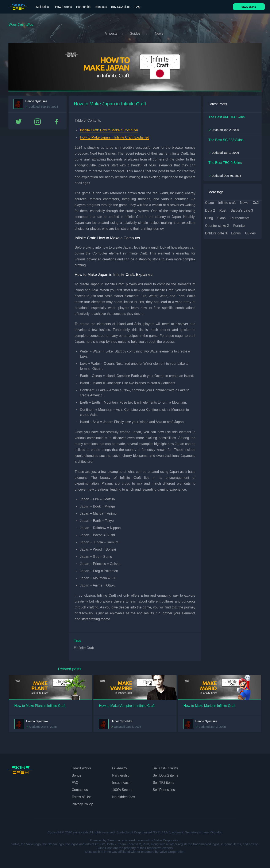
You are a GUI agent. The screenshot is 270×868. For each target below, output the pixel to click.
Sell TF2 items (163, 782)
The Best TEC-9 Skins (225, 162)
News (160, 33)
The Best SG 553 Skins (226, 139)
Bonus (76, 774)
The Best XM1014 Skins (227, 116)
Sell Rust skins (164, 789)
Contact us (80, 789)
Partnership (84, 7)
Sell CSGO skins (165, 767)
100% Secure (122, 789)
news (244, 202)
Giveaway (120, 767)
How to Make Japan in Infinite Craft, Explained (115, 136)
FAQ (138, 7)
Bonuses (101, 7)
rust (223, 209)
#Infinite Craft (84, 647)
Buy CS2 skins (121, 7)
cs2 (256, 202)
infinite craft (227, 202)
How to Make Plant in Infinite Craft (40, 705)
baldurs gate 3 (216, 232)
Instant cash (121, 782)
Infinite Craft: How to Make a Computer (109, 129)
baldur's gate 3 (242, 209)
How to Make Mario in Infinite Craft (209, 705)
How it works (63, 7)
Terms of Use (82, 796)
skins (221, 217)
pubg (209, 217)
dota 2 (210, 209)
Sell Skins (42, 7)
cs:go (209, 202)
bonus (236, 232)
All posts (110, 33)
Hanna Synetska (36, 100)
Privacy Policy (82, 803)
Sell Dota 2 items (165, 774)
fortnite (239, 225)
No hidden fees (124, 796)
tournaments (240, 217)
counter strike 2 (217, 225)
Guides (135, 33)
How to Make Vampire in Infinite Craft (127, 705)
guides (250, 232)
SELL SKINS (249, 7)
